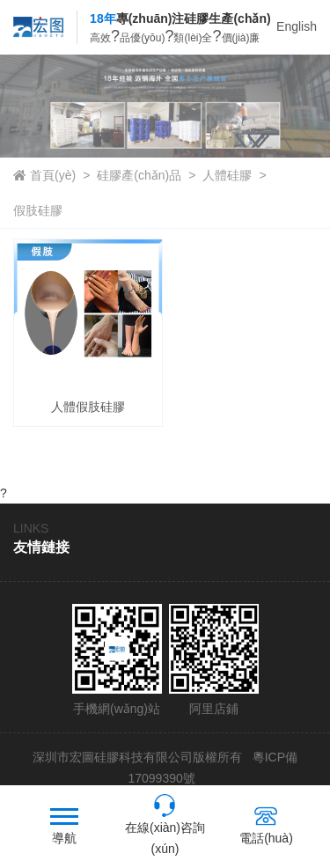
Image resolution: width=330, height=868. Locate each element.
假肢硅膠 (38, 210)
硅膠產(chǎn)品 (139, 175)
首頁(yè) (53, 175)
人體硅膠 (227, 175)
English (297, 26)
